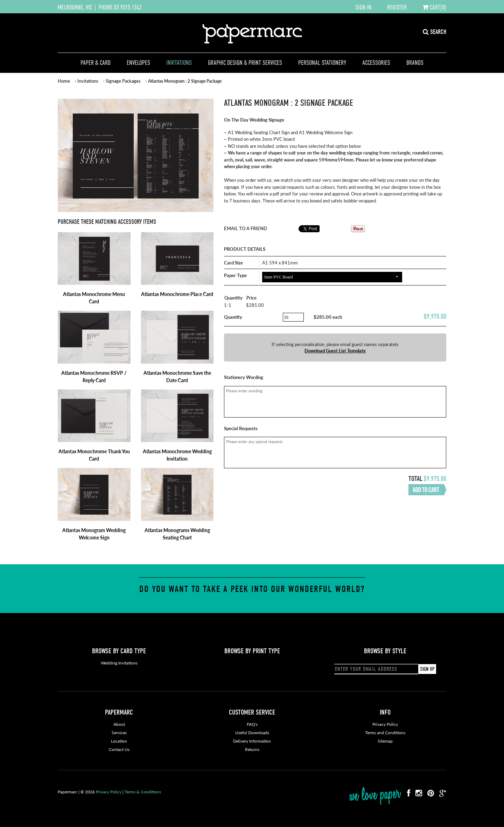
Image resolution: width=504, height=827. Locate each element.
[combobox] (332, 277)
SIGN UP (427, 669)
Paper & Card (96, 63)
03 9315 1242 (128, 7)
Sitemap (385, 741)
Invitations (179, 63)
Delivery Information (252, 741)
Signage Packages (123, 81)
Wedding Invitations (119, 663)
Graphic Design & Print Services (245, 63)
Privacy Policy (385, 724)
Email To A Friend (246, 228)
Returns (252, 749)
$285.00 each (328, 317)
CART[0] (434, 7)
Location (119, 741)
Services (119, 733)
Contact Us (119, 749)
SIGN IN (363, 7)
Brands (415, 63)
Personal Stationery (322, 63)
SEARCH (435, 32)
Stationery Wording (244, 377)
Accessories (376, 63)
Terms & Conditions (143, 792)
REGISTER (397, 7)
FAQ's (252, 724)
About (119, 724)
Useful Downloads (252, 733)
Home (64, 81)
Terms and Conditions (385, 733)
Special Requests (241, 428)
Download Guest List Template (335, 350)
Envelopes (138, 63)
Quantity (233, 317)
